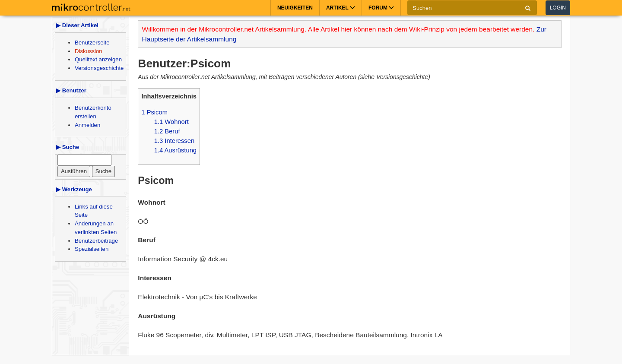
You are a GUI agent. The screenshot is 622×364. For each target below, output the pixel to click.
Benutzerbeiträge (96, 241)
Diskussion (89, 51)
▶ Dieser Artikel (77, 25)
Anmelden (87, 125)
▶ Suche (68, 147)
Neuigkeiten (295, 8)
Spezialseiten (92, 249)
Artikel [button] (341, 8)
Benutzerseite (92, 43)
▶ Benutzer (71, 90)
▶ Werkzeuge (74, 189)
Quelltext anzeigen (98, 59)
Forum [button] (381, 8)
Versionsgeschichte (99, 68)
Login (558, 8)
